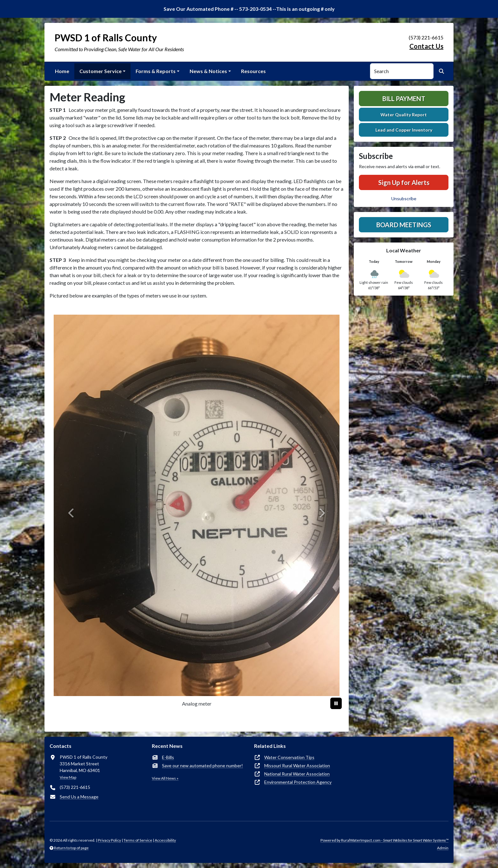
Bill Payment (404, 99)
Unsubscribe (404, 198)
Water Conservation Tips (289, 757)
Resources (253, 71)
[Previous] (72, 513)
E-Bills (168, 757)
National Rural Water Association (297, 774)
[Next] (322, 513)
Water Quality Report (404, 115)
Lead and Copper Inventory (404, 130)
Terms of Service (138, 840)
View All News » (165, 778)
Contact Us (426, 46)
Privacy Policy (109, 840)
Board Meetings (404, 225)
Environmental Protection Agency (298, 782)
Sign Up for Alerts (404, 182)
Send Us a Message (79, 797)
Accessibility (165, 840)
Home (62, 71)
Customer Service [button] (101, 71)
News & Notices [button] (208, 71)
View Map (68, 777)
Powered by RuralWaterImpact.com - (384, 840)
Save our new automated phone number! (202, 765)
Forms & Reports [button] (156, 71)
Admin (443, 848)
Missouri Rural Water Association (297, 765)
